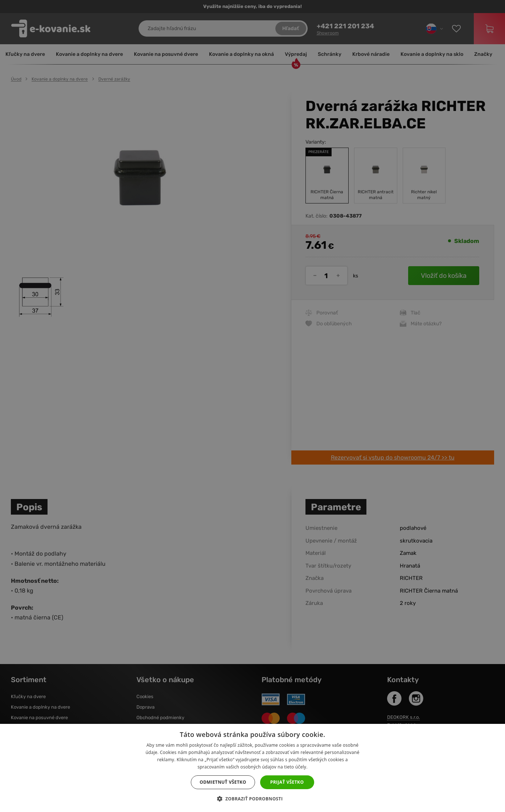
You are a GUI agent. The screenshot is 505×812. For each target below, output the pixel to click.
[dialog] (252, 406)
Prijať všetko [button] (287, 782)
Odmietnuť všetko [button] (223, 782)
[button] (253, 799)
